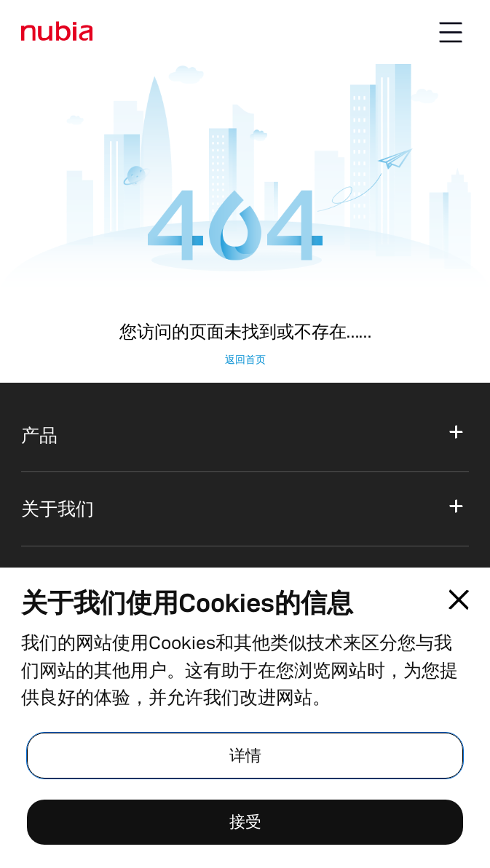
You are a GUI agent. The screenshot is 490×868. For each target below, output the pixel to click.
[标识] (57, 32)
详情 (245, 756)
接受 (245, 822)
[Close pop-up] (459, 600)
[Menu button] (451, 32)
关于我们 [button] (58, 509)
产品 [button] (39, 435)
